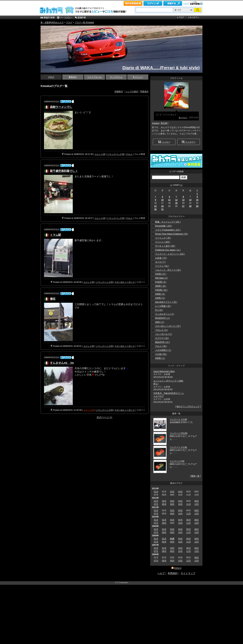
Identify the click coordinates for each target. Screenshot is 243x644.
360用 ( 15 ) (161, 286)
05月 (188, 520)
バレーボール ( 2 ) (164, 334)
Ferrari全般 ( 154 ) (164, 226)
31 (162, 209)
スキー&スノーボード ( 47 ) (168, 326)
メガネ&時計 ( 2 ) (163, 350)
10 (162, 200)
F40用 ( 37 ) (161, 274)
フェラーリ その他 (178, 419)
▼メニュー (138, 77)
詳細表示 (119, 92)
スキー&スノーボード (125, 282)
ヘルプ (186, 3)
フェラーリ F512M (179, 433)
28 (190, 206)
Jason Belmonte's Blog (164, 371)
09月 (172, 504)
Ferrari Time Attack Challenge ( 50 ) (172, 234)
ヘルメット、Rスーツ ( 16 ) (168, 270)
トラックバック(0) (116, 154)
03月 (172, 492)
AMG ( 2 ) (160, 322)
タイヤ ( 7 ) (160, 262)
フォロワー (188, 142)
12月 (197, 504)
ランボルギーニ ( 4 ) (165, 314)
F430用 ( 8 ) (161, 282)
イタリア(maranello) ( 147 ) (168, 230)
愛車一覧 (195, 476)
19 (176, 203)
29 (197, 206)
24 (162, 206)
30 (155, 209)
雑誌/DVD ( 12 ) (162, 342)
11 (169, 200)
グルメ (129, 154)
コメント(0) (100, 154)
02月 (164, 501)
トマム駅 (56, 235)
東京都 (164, 123)
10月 (180, 504)
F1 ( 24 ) (159, 310)
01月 (156, 492)
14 (190, 200)
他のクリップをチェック (188, 406)
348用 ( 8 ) (160, 294)
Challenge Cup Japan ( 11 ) (168, 250)
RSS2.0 (178, 568)
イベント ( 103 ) (163, 242)
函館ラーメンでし (61, 107)
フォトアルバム (95, 77)
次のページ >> (104, 417)
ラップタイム (116, 77)
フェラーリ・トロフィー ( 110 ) (170, 254)
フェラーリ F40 (177, 461)
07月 (156, 504)
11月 (188, 504)
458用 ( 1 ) (160, 358)
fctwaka (156, 123)
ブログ (69, 22)
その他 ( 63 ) (161, 354)
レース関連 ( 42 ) (163, 306)
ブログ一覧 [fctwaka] (84, 22)
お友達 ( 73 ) (161, 258)
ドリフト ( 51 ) (162, 266)
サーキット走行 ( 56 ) (165, 246)
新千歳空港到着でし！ (64, 171)
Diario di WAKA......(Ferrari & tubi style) (161, 68)
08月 (164, 504)
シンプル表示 (132, 92)
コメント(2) (89, 410)
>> (181, 185)
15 (197, 200)
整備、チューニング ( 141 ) (168, 222)
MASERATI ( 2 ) (162, 318)
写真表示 (144, 92)
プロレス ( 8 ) (161, 330)
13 (183, 200)
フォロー (164, 142)
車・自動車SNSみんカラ (52, 22)
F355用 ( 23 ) (161, 290)
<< (171, 185)
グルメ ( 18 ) (161, 346)
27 (183, 206)
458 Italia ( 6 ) (161, 278)
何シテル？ (183, 118)
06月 (197, 501)
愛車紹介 (73, 77)
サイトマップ (188, 573)
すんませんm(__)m (62, 363)
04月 (180, 492)
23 (155, 206)
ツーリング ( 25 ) (163, 238)
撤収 (53, 299)
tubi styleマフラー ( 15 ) (166, 302)
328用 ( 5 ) (160, 298)
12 (176, 200)
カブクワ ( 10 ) (162, 338)
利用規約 (173, 573)
